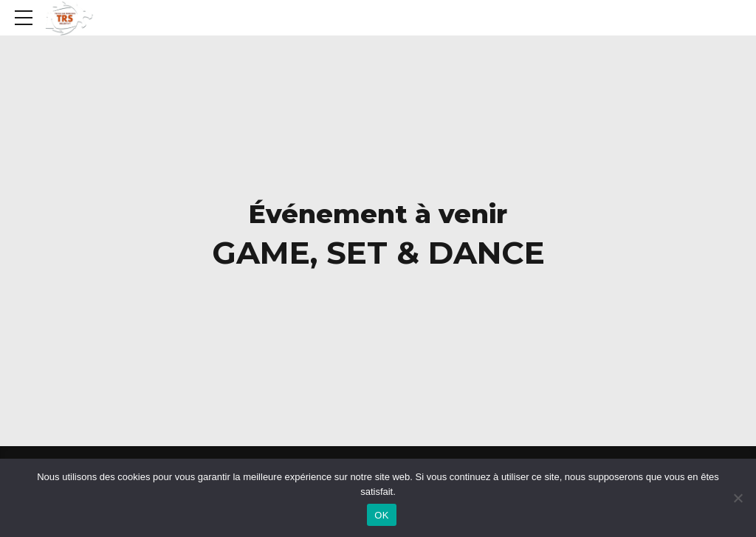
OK (381, 515)
